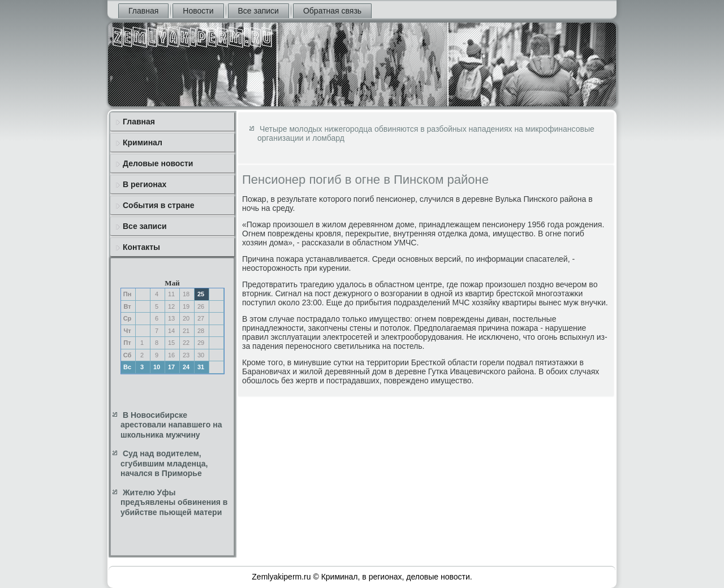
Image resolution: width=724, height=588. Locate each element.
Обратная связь (332, 11)
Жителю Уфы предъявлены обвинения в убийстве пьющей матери (174, 502)
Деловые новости (158, 163)
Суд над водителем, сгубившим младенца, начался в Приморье (164, 463)
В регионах (145, 184)
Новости (198, 11)
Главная (143, 11)
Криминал (143, 142)
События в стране (159, 205)
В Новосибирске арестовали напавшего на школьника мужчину (171, 425)
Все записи (258, 11)
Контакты (141, 247)
